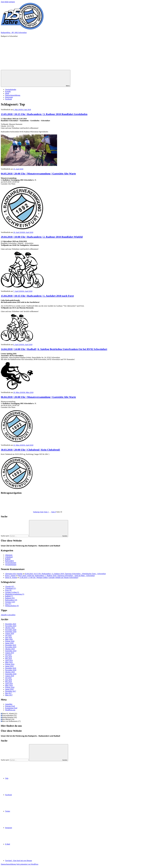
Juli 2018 (8, 678)
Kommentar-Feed (11, 708)
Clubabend (9, 557)
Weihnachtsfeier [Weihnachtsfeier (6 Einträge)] (12, 606)
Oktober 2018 (10, 672)
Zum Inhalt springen (8, 2)
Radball (8, 559)
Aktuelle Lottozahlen (8, 615)
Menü (36, 78)
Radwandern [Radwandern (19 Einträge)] (11, 600)
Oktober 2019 (10, 649)
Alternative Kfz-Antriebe (14, 574)
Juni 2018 (9, 680)
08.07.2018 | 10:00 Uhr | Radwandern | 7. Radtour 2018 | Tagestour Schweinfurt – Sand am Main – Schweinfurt (56, 576)
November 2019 (11, 647)
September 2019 (11, 651)
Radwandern (9, 561)
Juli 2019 (8, 655)
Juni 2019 (9, 657)
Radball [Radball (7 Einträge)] (9, 596)
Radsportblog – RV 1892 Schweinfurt (14, 33)
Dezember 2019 (11, 645)
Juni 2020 (9, 637)
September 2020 (11, 632)
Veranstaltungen (11, 563)
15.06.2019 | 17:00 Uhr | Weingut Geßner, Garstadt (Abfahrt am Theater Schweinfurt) (49, 578)
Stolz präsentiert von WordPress (27, 864)
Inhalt (7, 93)
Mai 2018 (8, 682)
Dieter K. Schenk (11, 578)
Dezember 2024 (11, 624)
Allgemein (9, 555)
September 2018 (11, 674)
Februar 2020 (10, 641)
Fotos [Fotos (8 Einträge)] (8, 590)
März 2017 (9, 695)
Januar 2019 (9, 666)
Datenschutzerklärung (13, 95)
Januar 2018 (9, 689)
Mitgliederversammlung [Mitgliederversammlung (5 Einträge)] (15, 594)
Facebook (8, 99)
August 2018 (10, 676)
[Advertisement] (83, 54)
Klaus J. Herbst (10, 576)
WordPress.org (10, 710)
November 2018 (11, 670)
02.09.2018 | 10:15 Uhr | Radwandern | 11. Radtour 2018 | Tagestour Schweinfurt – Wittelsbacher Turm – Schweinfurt (65, 574)
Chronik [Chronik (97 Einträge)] (10, 586)
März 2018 (9, 685)
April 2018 (9, 684)
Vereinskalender (11, 89)
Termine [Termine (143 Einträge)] (10, 602)
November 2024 (11, 626)
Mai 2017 (8, 693)
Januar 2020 (9, 643)
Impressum (9, 97)
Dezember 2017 (11, 691)
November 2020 (11, 630)
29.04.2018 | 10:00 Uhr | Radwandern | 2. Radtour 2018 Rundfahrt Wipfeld (42, 237)
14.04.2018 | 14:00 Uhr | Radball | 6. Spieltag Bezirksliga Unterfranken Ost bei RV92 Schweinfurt (54, 349)
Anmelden (9, 704)
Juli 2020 (8, 635)
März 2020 (9, 639)
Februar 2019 (10, 664)
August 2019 (10, 653)
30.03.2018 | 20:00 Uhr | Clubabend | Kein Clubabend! (30, 450)
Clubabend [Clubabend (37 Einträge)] (10, 588)
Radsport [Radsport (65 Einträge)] (10, 598)
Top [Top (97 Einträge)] (8, 604)
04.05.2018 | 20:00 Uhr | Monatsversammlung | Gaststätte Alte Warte (38, 174)
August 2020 (10, 634)
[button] (22, 16)
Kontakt (8, 91)
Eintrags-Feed (10, 706)
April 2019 (9, 660)
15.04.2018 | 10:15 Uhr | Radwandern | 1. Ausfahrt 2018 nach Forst (37, 296)
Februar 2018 (10, 687)
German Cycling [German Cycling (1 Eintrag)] (12, 592)
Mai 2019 (8, 659)
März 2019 (9, 662)
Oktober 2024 (10, 628)
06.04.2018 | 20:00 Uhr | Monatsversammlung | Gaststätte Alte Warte (38, 397)
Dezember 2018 (11, 668)
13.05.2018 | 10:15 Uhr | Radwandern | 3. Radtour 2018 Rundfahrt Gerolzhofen (44, 114)
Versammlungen (11, 565)
